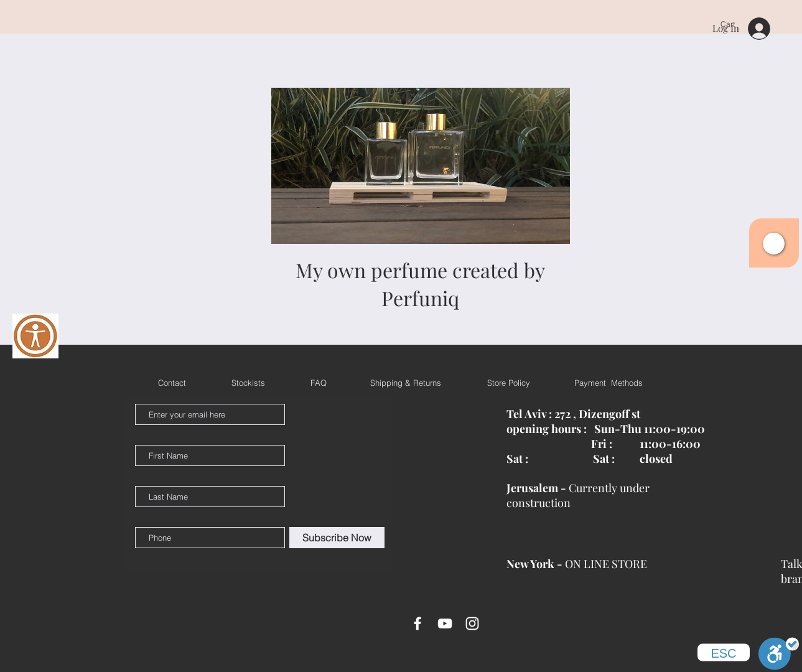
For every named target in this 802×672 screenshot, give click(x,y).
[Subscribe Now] (337, 538)
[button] (774, 244)
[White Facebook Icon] (417, 623)
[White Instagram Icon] (472, 623)
